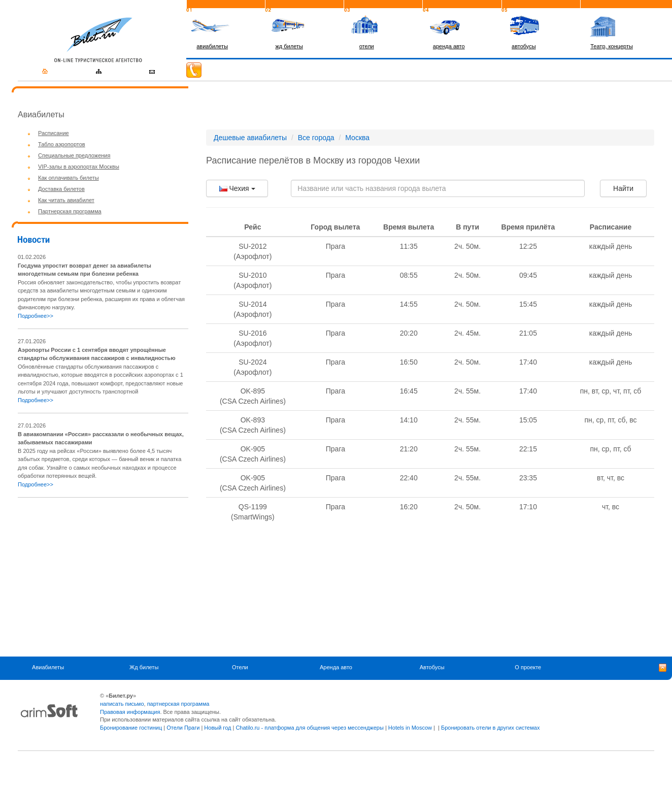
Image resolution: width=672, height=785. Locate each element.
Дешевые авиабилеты (250, 138)
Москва (357, 138)
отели (367, 46)
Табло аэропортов (62, 144)
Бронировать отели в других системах (490, 728)
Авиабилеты (48, 667)
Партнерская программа (70, 211)
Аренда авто (336, 667)
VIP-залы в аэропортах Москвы (79, 167)
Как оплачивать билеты (69, 178)
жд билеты (289, 46)
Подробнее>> (36, 316)
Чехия (237, 188)
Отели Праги (183, 728)
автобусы (524, 46)
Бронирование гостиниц (131, 728)
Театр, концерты (612, 46)
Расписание (54, 133)
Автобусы (432, 667)
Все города (316, 138)
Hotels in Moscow (410, 728)
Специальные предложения (74, 155)
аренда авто (449, 46)
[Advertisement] (103, 577)
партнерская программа (178, 704)
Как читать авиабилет (66, 200)
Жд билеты (144, 667)
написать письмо (122, 704)
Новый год (217, 728)
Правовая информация (130, 712)
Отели (240, 667)
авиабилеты (212, 46)
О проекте (528, 667)
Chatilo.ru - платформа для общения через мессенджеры (309, 728)
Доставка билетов (61, 189)
